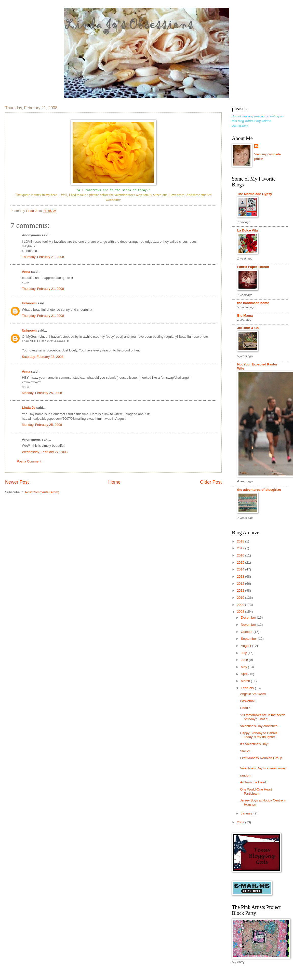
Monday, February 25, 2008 (42, 393)
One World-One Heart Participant (256, 791)
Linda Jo (29, 408)
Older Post (211, 482)
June (245, 660)
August (246, 646)
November (249, 625)
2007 (241, 822)
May (244, 667)
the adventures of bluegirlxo (259, 490)
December (249, 617)
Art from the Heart (253, 782)
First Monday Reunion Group (261, 758)
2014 (241, 569)
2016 (241, 555)
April (244, 674)
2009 (241, 605)
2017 (241, 548)
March (246, 681)
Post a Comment (29, 461)
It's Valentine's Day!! (255, 744)
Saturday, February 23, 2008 (43, 357)
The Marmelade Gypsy (255, 194)
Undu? (245, 708)
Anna (26, 272)
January (247, 813)
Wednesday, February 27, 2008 (45, 452)
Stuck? (245, 751)
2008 (241, 612)
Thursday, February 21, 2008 (43, 257)
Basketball (248, 701)
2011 (241, 590)
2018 (241, 541)
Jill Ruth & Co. (248, 328)
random (246, 775)
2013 (241, 576)
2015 (241, 562)
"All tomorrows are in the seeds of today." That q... (263, 717)
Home (114, 482)
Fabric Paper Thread (253, 267)
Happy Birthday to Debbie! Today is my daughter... (259, 735)
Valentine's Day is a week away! (263, 768)
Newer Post (17, 482)
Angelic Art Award (253, 694)
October (247, 632)
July (244, 653)
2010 (241, 598)
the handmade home (253, 303)
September (249, 639)
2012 (241, 584)
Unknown (29, 303)
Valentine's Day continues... (260, 726)
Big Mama (245, 315)
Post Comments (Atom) (42, 492)
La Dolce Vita (248, 230)
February (248, 688)
